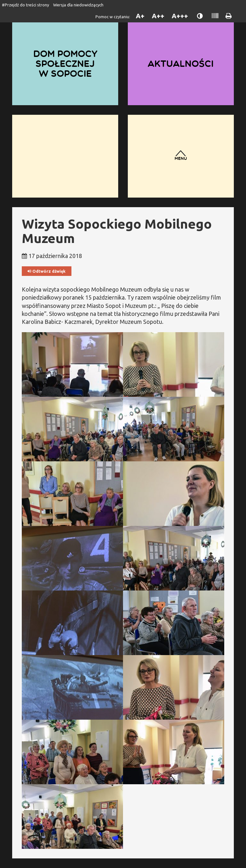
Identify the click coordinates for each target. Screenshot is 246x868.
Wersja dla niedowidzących (78, 5)
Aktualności (181, 64)
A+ (140, 16)
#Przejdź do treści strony (25, 5)
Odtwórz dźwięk (47, 271)
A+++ (180, 16)
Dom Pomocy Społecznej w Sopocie (65, 63)
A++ (158, 16)
